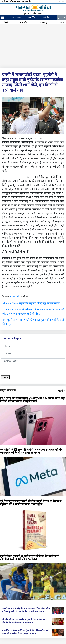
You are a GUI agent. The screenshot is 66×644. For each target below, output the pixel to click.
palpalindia (15, 296)
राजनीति (32, 18)
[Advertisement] (33, 46)
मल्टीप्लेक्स (46, 18)
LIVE (61, 18)
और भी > (61, 391)
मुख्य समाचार (16, 18)
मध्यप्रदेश (24, 22)
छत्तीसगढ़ (43, 22)
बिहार (62, 22)
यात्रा (19, 2)
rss (62, 2)
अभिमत (5, 2)
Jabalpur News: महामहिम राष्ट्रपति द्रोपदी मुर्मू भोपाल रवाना (31, 303)
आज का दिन (27, 2)
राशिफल (13, 2)
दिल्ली (5, 22)
